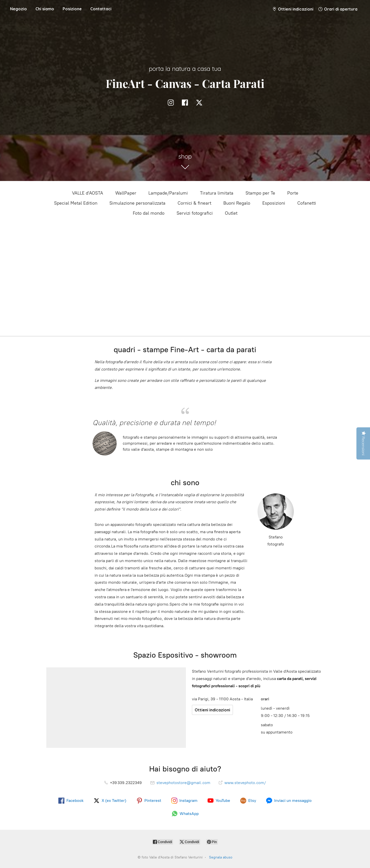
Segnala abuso (221, 857)
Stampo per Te (260, 193)
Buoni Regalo (237, 203)
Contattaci (101, 9)
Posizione (72, 9)
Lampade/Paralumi (168, 193)
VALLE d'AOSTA (88, 193)
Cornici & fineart (194, 203)
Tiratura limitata (217, 193)
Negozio (18, 9)
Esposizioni (274, 203)
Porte (293, 193)
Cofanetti (307, 203)
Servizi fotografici (195, 213)
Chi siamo (45, 9)
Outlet (231, 213)
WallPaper (126, 193)
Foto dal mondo (149, 213)
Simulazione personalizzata (137, 203)
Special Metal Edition (76, 203)
